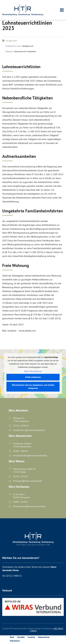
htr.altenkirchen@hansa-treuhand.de (30, 456)
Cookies (31, 637)
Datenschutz (44, 637)
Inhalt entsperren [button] (33, 377)
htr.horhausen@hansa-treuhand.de (29, 506)
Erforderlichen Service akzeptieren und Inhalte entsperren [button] (33, 387)
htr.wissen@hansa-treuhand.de (27, 481)
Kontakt (21, 637)
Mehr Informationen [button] (33, 371)
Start (12, 637)
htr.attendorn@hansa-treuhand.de (29, 430)
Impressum (15, 641)
